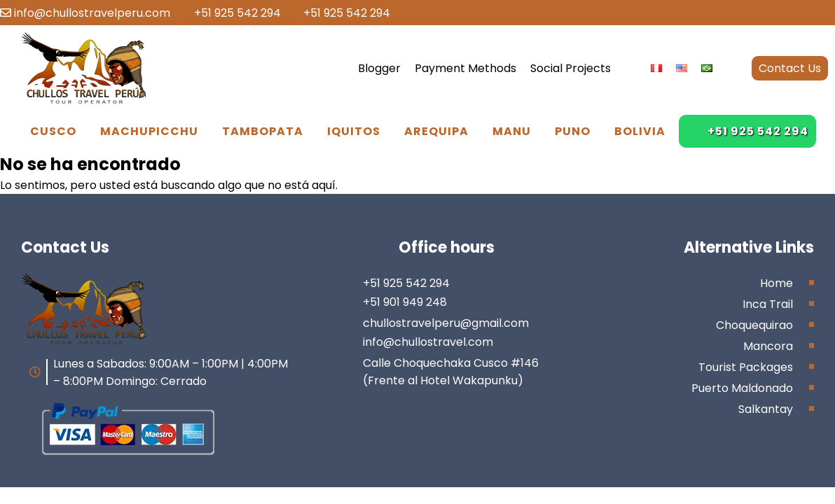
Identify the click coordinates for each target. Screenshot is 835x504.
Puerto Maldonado (742, 388)
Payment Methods (465, 68)
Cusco (53, 131)
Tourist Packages (746, 367)
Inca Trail (768, 304)
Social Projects (571, 68)
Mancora (768, 346)
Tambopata (263, 131)
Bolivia (640, 131)
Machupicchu (149, 131)
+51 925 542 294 (230, 13)
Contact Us (790, 68)
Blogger (379, 68)
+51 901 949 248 (405, 302)
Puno (573, 131)
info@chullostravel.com (428, 342)
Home (777, 283)
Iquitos (354, 131)
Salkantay (766, 409)
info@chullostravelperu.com (85, 13)
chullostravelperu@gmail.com (446, 323)
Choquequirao (754, 325)
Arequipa (436, 131)
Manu (512, 131)
